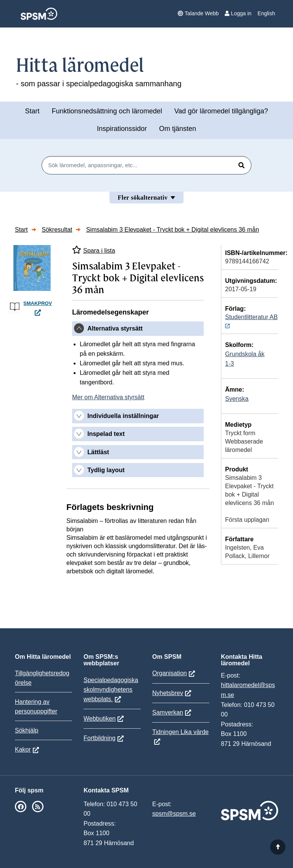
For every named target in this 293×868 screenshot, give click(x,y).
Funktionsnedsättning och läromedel (107, 111)
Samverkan (168, 712)
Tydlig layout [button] (106, 470)
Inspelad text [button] (106, 434)
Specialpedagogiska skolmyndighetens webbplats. (111, 690)
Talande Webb (198, 13)
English (266, 13)
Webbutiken (100, 719)
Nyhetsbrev (168, 693)
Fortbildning (100, 738)
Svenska (237, 399)
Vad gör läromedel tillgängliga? (221, 111)
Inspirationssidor (122, 129)
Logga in (238, 13)
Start (32, 111)
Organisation (170, 673)
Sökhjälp (27, 730)
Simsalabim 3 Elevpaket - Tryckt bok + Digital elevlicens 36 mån (173, 230)
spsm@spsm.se (174, 814)
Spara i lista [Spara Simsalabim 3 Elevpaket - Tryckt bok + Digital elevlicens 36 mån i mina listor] (94, 250)
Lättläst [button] (98, 452)
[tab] (138, 329)
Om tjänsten (178, 129)
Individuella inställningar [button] (123, 416)
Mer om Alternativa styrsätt (108, 397)
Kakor (23, 749)
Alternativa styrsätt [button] (115, 328)
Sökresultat (57, 230)
